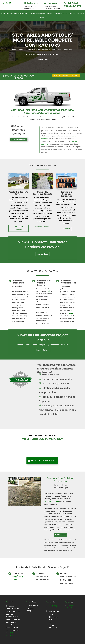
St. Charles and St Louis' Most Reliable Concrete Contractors (42, 44)
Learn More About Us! (19, 139)
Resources (59, 14)
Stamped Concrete (42, 227)
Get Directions (60, 535)
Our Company (23, 14)
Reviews (43, 18)
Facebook (70, 606)
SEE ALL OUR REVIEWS (42, 461)
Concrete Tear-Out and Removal (44, 283)
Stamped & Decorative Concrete (42, 193)
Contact (66, 229)
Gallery (50, 14)
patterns (70, 313)
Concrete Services (38, 14)
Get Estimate (70, 14)
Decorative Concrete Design (69, 282)
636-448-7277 (73, 7)
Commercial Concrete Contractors (66, 194)
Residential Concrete (19, 228)
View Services (42, 63)
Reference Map (12, 14)
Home (3, 14)
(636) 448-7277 (18, 578)
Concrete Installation (19, 282)
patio (49, 291)
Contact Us (80, 14)
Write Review (71, 608)
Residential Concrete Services (19, 193)
